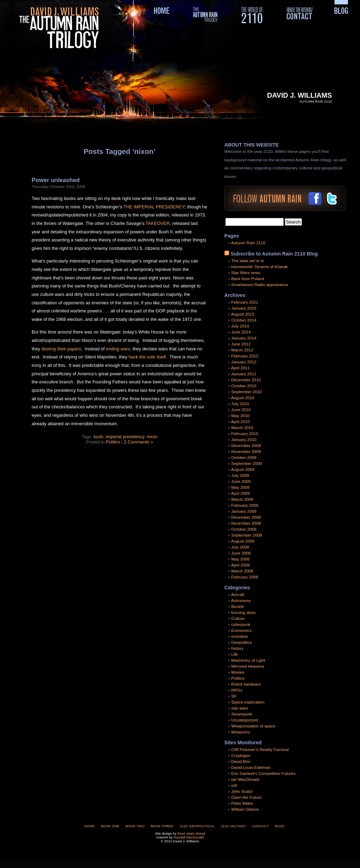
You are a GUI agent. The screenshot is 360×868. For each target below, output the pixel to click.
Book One (110, 826)
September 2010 (247, 392)
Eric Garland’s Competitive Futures (263, 773)
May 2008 (240, 559)
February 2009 (245, 505)
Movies (238, 672)
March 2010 (242, 428)
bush (98, 437)
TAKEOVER (158, 223)
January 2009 (244, 511)
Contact (260, 826)
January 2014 (244, 338)
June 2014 (241, 332)
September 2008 (247, 535)
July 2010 (240, 404)
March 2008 (242, 571)
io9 (234, 785)
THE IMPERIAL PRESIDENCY (154, 207)
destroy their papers (61, 349)
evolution (240, 636)
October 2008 (244, 529)
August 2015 (243, 314)
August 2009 (243, 469)
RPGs (237, 690)
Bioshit (237, 607)
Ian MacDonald (245, 779)
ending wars (118, 349)
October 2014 (244, 320)
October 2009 (244, 458)
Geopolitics (242, 642)
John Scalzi (242, 791)
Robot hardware (246, 684)
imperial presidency (125, 437)
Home (90, 826)
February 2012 (245, 356)
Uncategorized (245, 720)
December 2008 (246, 517)
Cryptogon (241, 756)
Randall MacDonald (189, 837)
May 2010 (240, 416)
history (237, 648)
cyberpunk (241, 624)
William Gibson (245, 809)
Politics (113, 442)
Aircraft (237, 595)
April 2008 (240, 565)
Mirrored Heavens (248, 666)
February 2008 (245, 577)
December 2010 (246, 380)
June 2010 (241, 410)
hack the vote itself (147, 357)
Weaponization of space (253, 726)
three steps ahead (191, 833)
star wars (240, 708)
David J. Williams (300, 95)
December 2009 (246, 446)
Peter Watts (242, 803)
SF (234, 696)
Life (235, 654)
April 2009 (240, 493)
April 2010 (240, 422)
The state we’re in (248, 261)
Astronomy (241, 601)
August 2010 (243, 398)
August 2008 (243, 541)
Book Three (162, 826)
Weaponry (241, 732)
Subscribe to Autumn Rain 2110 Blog (274, 254)
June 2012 (241, 344)
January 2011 (244, 374)
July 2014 (240, 326)
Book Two (135, 826)
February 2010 (245, 434)
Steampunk (242, 714)
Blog (280, 826)
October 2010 (244, 386)
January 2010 (244, 440)
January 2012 (244, 362)
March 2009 (242, 499)
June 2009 (241, 481)
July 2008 (240, 547)
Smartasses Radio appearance (260, 285)
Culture (238, 618)
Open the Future (246, 797)
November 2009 (246, 452)
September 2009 (247, 464)
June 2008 (241, 553)
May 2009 (240, 487)
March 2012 (242, 350)
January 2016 (244, 308)
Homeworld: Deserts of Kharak (260, 267)
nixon (152, 437)
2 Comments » (138, 442)
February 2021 (245, 302)
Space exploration (248, 702)
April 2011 (240, 368)
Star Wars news (246, 273)
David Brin (241, 762)
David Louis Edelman (251, 767)
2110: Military (233, 826)
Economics (242, 630)
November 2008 (246, 523)
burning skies (244, 613)
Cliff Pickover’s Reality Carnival (260, 750)
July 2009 (240, 475)
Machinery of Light (248, 660)
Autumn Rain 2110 (248, 243)
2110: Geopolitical (197, 826)
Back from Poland (248, 279)
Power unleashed (56, 180)
